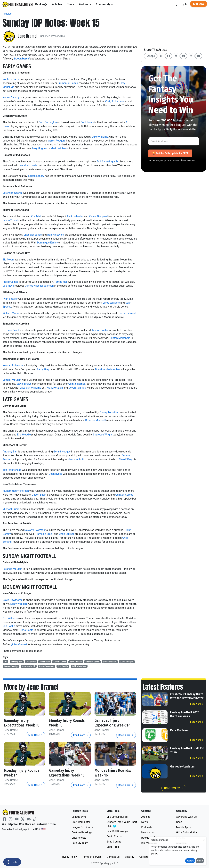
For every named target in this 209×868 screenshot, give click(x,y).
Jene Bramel (28, 36)
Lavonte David (11, 330)
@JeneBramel (19, 644)
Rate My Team (179, 730)
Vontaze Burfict (12, 79)
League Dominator (82, 827)
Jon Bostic (9, 626)
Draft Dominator (81, 822)
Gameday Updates (182, 766)
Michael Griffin (11, 509)
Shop (179, 822)
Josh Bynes (56, 474)
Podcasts (86, 4)
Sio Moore (8, 260)
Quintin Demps (77, 384)
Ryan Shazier (10, 299)
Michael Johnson (44, 286)
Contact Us (113, 857)
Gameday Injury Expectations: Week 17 (113, 723)
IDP (5, 662)
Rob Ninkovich (56, 235)
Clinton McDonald (120, 338)
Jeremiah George (13, 193)
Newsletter (148, 832)
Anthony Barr (10, 452)
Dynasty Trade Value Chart (122, 824)
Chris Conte (27, 630)
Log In (183, 4)
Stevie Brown (24, 384)
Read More (35, 735)
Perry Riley (43, 369)
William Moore (11, 313)
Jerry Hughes (39, 148)
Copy (150, 56)
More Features (174, 788)
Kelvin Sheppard (98, 216)
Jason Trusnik (11, 220)
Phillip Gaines (11, 282)
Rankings (43, 4)
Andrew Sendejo (11, 666)
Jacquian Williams (30, 388)
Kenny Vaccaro (19, 604)
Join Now (199, 4)
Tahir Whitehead (12, 470)
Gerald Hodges (62, 452)
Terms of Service (92, 857)
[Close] (204, 840)
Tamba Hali (61, 282)
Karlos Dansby (11, 97)
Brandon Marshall (95, 420)
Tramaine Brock (44, 534)
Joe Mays (8, 286)
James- (29, 286)
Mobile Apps (183, 827)
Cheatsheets (79, 838)
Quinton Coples (124, 495)
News (145, 822)
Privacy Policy (69, 857)
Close (200, 861)
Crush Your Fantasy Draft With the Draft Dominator (187, 696)
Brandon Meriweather (108, 369)
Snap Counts (114, 842)
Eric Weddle (24, 435)
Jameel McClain (12, 380)
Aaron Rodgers (57, 141)
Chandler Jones (33, 235)
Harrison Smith (76, 459)
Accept (190, 861)
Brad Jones (87, 122)
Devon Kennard (77, 388)
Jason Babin (39, 495)
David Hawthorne (13, 600)
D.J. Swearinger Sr (108, 162)
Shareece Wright (103, 435)
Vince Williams (111, 303)
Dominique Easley (47, 243)
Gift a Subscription (187, 832)
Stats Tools (113, 847)
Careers (144, 857)
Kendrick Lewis (28, 165)
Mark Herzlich (55, 388)
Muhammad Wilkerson (16, 491)
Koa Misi (36, 216)
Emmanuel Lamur (68, 83)
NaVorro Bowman (35, 530)
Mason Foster (100, 330)
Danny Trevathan (109, 412)
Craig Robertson (115, 101)
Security (129, 857)
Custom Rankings (82, 832)
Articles (59, 4)
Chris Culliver (67, 534)
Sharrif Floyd (126, 459)
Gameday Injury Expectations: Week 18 (22, 723)
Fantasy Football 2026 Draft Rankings (185, 714)
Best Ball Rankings (117, 831)
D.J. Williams (10, 618)
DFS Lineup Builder (117, 817)
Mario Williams (59, 148)
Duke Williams (100, 137)
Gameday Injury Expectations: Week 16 (67, 773)
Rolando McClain (12, 569)
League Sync (79, 817)
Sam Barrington (48, 122)
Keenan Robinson (13, 365)
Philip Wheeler (75, 216)
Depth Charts (114, 836)
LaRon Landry (36, 176)
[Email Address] (174, 141)
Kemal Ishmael (127, 313)
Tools (72, 4)
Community (105, 4)
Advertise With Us (186, 817)
